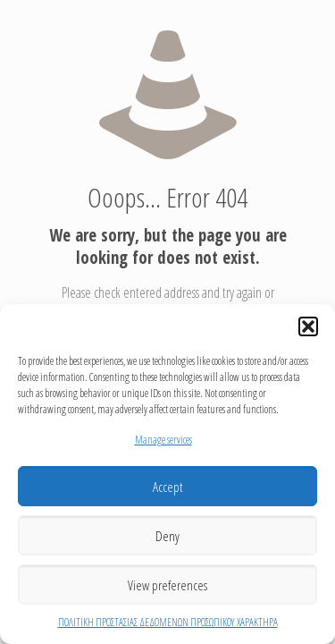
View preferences (167, 585)
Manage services (163, 440)
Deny (167, 536)
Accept (167, 487)
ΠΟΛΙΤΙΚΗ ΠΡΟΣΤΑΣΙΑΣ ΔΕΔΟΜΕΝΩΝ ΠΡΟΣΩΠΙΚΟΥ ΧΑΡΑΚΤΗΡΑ (168, 622)
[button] (308, 326)
